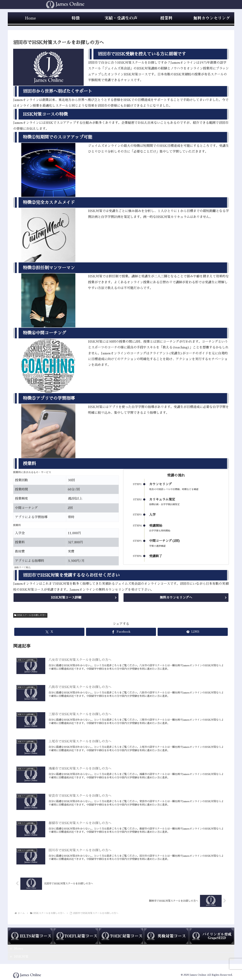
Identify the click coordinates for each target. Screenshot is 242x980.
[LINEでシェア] (193, 632)
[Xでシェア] (49, 632)
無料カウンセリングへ (176, 598)
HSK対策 (21, 957)
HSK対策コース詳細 (66, 598)
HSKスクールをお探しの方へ (30, 615)
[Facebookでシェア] (121, 632)
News (19, 949)
